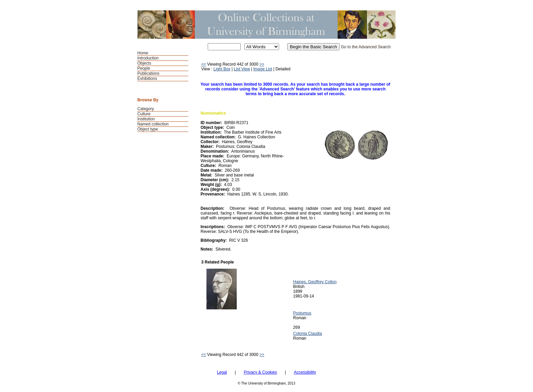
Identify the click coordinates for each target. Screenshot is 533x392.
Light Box (222, 69)
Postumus (302, 313)
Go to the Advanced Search (366, 47)
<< (204, 64)
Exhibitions (147, 79)
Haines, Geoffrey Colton (315, 282)
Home (143, 53)
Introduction (148, 58)
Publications (148, 73)
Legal (222, 372)
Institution (146, 119)
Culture (144, 114)
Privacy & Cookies (260, 372)
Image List (263, 69)
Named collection (153, 124)
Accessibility (305, 372)
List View (242, 69)
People (144, 68)
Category (146, 109)
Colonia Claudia (307, 334)
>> (262, 64)
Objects (144, 63)
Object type (148, 129)
